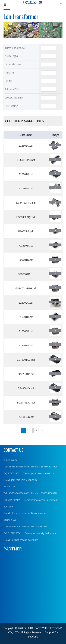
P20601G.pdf (26, 260)
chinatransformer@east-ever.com (30, 513)
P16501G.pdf (26, 317)
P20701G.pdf (26, 174)
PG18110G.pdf (26, 417)
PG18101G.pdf (26, 246)
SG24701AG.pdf (26, 403)
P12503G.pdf (26, 346)
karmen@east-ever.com (25, 540)
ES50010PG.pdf (26, 160)
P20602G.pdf (26, 189)
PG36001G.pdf (26, 274)
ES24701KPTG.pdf (26, 288)
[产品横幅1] (33, 30)
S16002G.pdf (26, 303)
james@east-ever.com (24, 480)
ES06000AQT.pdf (26, 217)
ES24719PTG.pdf (26, 203)
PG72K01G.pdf (26, 374)
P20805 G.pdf (26, 231)
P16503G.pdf (26, 331)
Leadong (33, 637)
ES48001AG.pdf (26, 360)
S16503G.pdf (26, 146)
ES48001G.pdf (26, 388)
